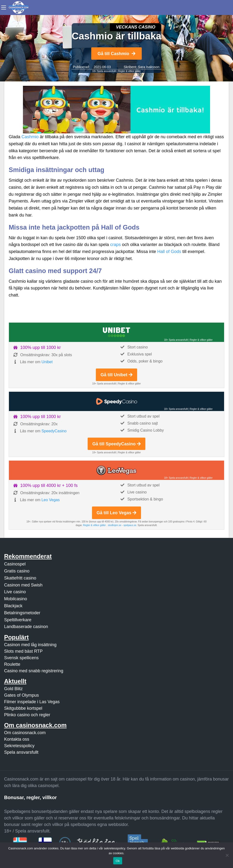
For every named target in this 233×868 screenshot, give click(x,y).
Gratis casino (17, 571)
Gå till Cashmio (116, 54)
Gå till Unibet (116, 375)
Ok (118, 861)
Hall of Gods (169, 252)
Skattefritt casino (20, 578)
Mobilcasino (16, 599)
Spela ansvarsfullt (21, 752)
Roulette (12, 664)
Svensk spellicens (21, 658)
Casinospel (15, 564)
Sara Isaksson (149, 67)
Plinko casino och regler (27, 715)
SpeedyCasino (54, 431)
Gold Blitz (13, 689)
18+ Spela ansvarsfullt (104, 71)
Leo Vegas (51, 500)
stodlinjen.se (115, 525)
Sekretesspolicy (19, 746)
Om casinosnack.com (25, 733)
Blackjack (13, 606)
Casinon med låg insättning (30, 645)
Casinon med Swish (23, 585)
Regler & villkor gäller (129, 71)
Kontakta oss (17, 739)
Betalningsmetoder (22, 613)
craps (115, 245)
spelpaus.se (130, 525)
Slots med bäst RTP (23, 651)
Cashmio (30, 137)
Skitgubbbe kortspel (23, 708)
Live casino (15, 592)
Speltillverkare (18, 620)
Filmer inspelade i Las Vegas (32, 702)
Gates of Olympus (21, 695)
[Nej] (227, 855)
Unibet (47, 362)
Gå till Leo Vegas (116, 513)
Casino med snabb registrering (34, 671)
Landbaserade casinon (26, 627)
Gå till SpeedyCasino (116, 444)
